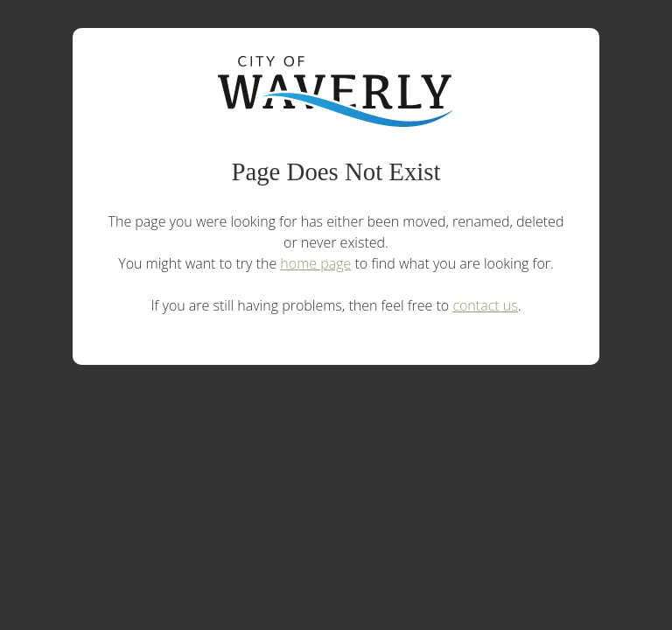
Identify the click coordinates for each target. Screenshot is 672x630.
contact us (485, 305)
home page (315, 263)
